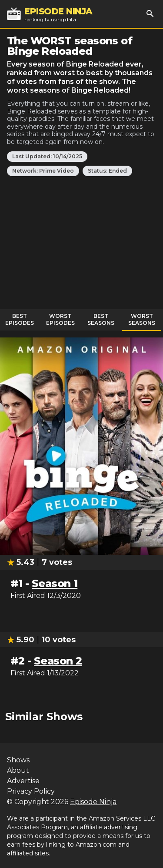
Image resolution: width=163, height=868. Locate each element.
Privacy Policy (31, 791)
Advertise (23, 781)
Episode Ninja (93, 802)
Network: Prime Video (43, 171)
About (18, 770)
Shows (18, 760)
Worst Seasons (142, 319)
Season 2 (58, 661)
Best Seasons (101, 319)
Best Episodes (20, 319)
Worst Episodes (60, 319)
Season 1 (55, 583)
